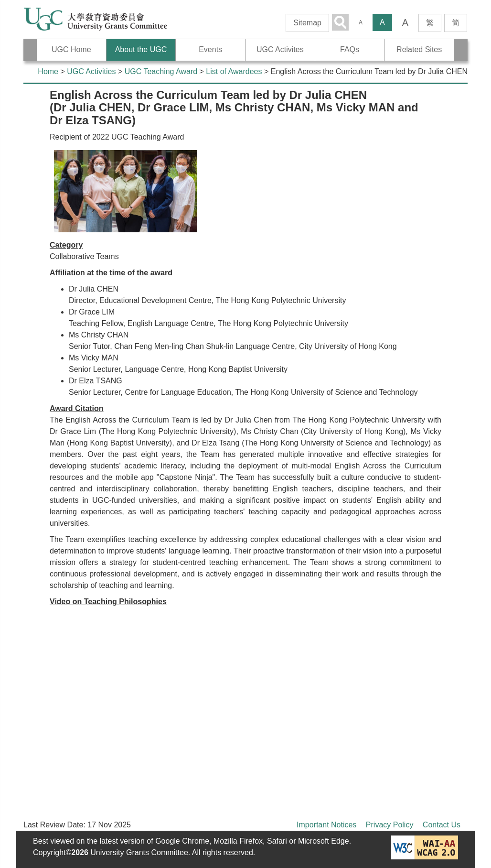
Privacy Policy (390, 825)
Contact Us (442, 825)
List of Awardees (234, 71)
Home (48, 71)
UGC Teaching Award (161, 71)
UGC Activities (91, 71)
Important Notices (326, 825)
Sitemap (307, 23)
